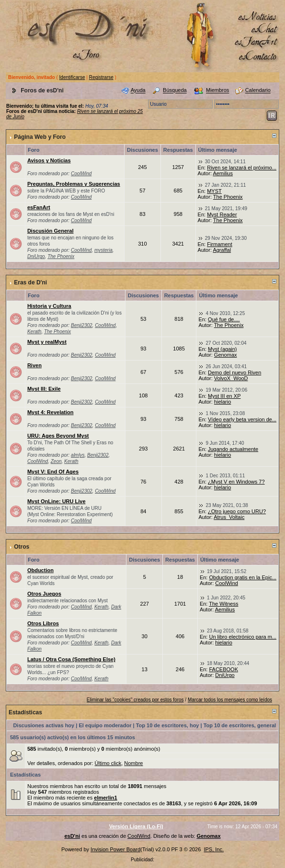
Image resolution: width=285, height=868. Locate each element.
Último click (108, 763)
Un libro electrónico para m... (243, 637)
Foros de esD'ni (42, 90)
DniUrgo (36, 256)
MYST (214, 191)
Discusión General (51, 231)
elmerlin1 (105, 798)
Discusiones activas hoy (44, 725)
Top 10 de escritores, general (240, 725)
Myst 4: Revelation (51, 412)
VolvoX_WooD (231, 378)
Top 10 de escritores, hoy (168, 725)
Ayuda (138, 90)
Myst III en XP (224, 396)
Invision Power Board (115, 849)
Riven (34, 365)
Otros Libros (43, 623)
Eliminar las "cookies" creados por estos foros (135, 700)
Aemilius (223, 173)
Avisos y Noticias (49, 160)
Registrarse (101, 77)
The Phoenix (228, 197)
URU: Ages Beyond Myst (58, 436)
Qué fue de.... (224, 319)
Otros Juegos (44, 594)
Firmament (220, 244)
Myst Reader (222, 214)
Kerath (34, 332)
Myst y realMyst (47, 342)
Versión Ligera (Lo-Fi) (136, 826)
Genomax (226, 355)
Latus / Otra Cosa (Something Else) (71, 659)
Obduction (40, 570)
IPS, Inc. (214, 849)
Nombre (133, 763)
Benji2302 (81, 325)
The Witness (223, 604)
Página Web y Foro (40, 137)
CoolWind (81, 174)
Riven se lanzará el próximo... (242, 168)
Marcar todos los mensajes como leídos (230, 700)
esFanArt (39, 207)
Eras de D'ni (30, 282)
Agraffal (222, 250)
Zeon (56, 461)
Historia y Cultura (49, 306)
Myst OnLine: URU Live (57, 501)
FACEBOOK (223, 669)
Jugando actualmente (233, 449)
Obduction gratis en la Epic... (243, 577)
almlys (78, 455)
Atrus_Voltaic (229, 517)
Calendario (258, 90)
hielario (222, 402)
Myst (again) (222, 349)
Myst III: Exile (44, 389)
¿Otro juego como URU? (237, 511)
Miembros (217, 90)
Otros (22, 547)
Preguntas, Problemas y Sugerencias (74, 184)
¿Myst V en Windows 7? (236, 482)
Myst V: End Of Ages (53, 472)
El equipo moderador (105, 725)
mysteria (103, 250)
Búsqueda (175, 90)
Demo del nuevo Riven (234, 372)
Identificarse (72, 77)
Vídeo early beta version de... (242, 419)
